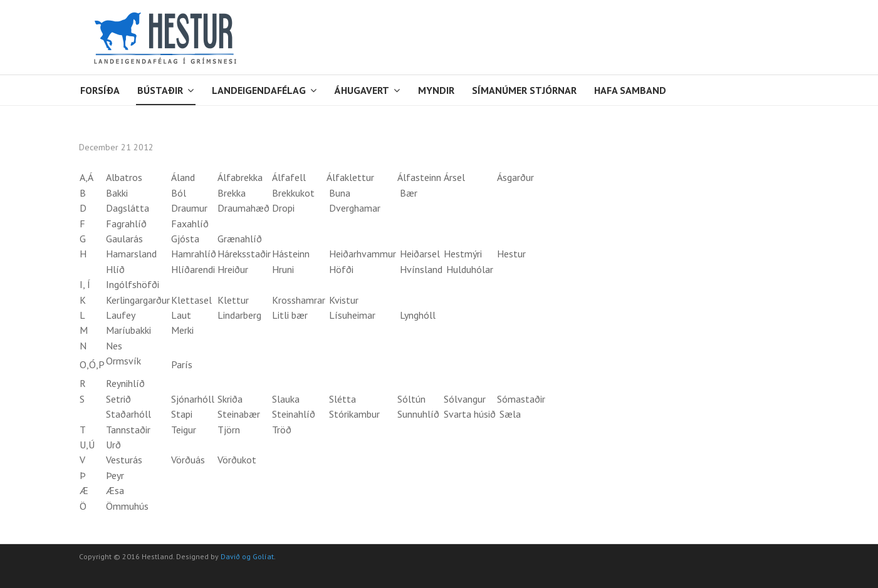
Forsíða (100, 90)
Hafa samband (630, 90)
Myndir (436, 90)
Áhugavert (362, 90)
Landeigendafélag (259, 90)
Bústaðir (160, 90)
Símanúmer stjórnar (524, 90)
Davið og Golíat (247, 556)
